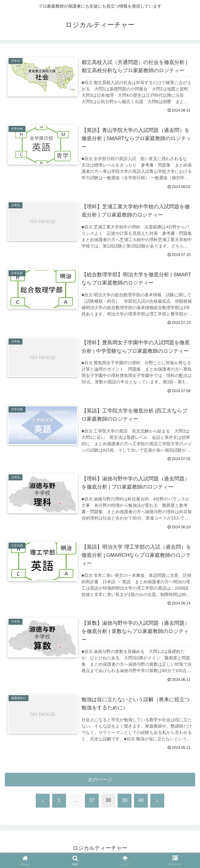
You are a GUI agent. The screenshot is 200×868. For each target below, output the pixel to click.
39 (125, 803)
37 (92, 803)
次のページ (100, 781)
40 (141, 803)
